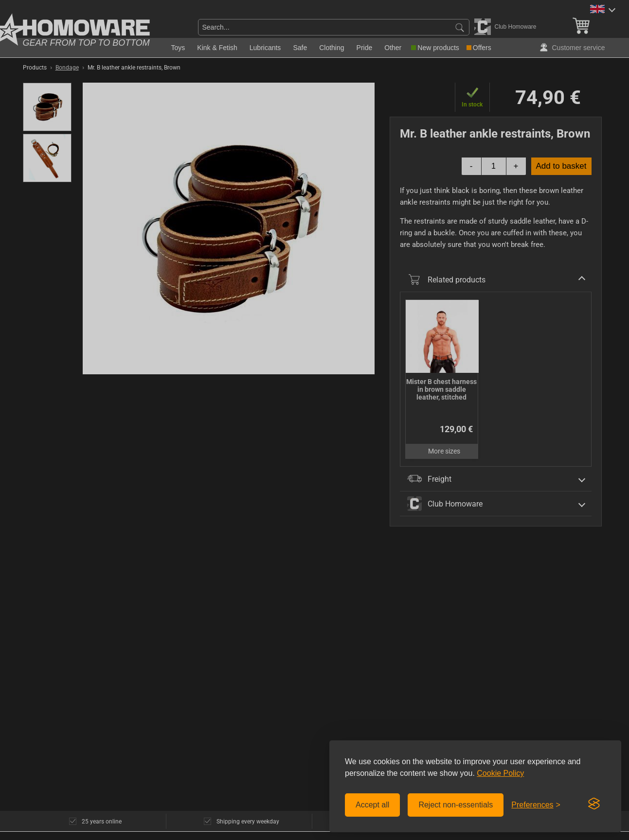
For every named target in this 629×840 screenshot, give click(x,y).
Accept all (372, 805)
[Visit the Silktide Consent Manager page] (594, 804)
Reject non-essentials (456, 805)
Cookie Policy (500, 773)
